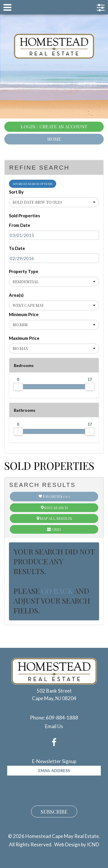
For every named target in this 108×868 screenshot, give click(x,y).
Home (54, 139)
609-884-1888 (62, 718)
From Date (20, 225)
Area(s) (16, 295)
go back (57, 591)
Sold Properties (24, 216)
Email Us (54, 726)
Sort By (16, 192)
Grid (54, 529)
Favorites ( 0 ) (54, 496)
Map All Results (54, 518)
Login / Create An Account (54, 126)
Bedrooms (24, 365)
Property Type (24, 271)
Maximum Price (24, 338)
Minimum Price (24, 314)
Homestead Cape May (54, 46)
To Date (17, 248)
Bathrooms (25, 410)
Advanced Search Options (33, 184)
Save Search (54, 508)
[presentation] (51, 790)
